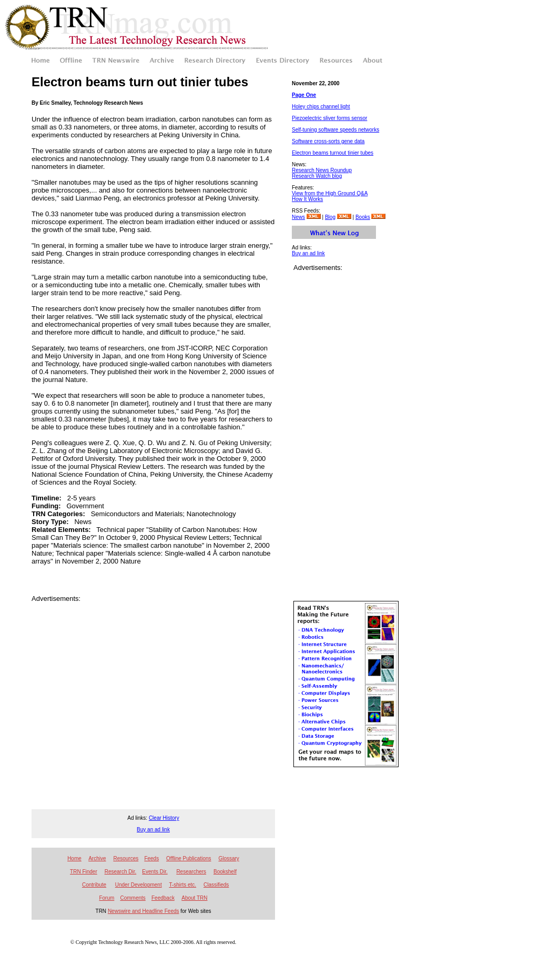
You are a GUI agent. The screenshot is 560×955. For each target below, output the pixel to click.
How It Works (307, 199)
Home (74, 858)
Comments (133, 898)
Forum (106, 898)
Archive (97, 858)
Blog (330, 217)
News (298, 217)
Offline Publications (189, 858)
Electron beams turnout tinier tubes (333, 153)
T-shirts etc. (182, 885)
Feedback (163, 898)
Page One (304, 95)
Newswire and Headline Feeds (144, 911)
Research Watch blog (317, 176)
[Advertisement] (99, 701)
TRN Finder (84, 872)
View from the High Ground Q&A (330, 193)
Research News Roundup (322, 170)
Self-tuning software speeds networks (335, 130)
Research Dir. (121, 872)
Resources (126, 858)
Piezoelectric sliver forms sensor (329, 118)
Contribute (94, 885)
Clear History (164, 818)
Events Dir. (155, 872)
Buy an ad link (308, 253)
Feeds (151, 858)
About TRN (194, 898)
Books (363, 217)
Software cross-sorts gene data (328, 141)
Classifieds (216, 885)
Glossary (228, 858)
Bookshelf (225, 872)
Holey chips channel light (321, 107)
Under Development (139, 885)
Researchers (191, 872)
